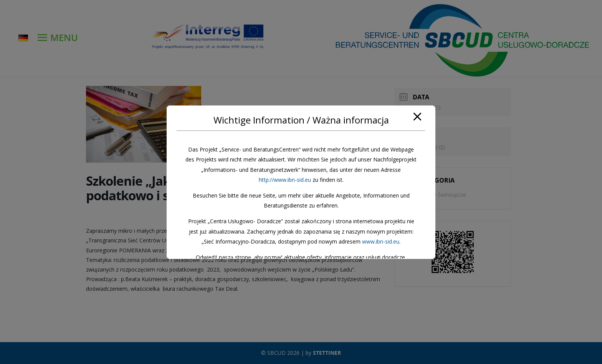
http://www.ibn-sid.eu (285, 180)
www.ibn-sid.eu (381, 241)
